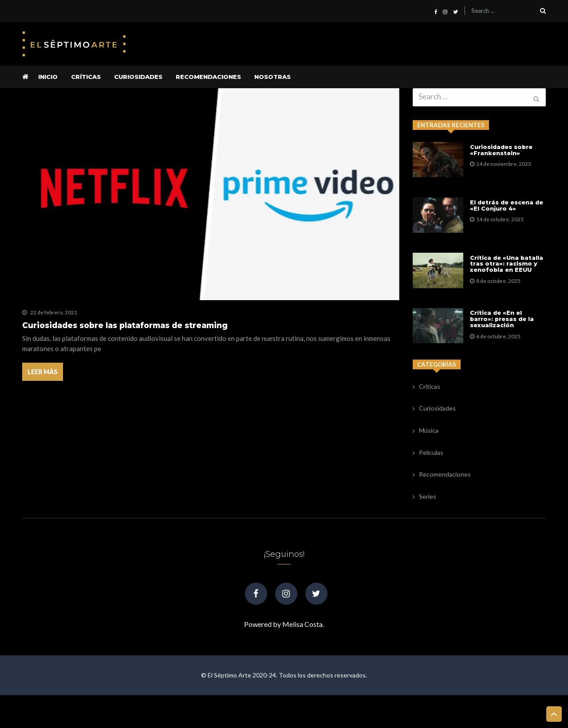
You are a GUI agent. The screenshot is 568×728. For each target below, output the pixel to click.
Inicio (48, 77)
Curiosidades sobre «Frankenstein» (503, 151)
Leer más (43, 374)
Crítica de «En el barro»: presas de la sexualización (503, 347)
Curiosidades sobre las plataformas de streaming (125, 325)
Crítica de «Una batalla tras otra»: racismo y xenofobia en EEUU (508, 283)
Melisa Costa (302, 657)
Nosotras (272, 77)
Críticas (86, 77)
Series (428, 533)
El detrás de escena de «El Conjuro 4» (508, 216)
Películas (431, 489)
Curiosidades (138, 77)
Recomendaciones (208, 77)
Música (429, 467)
